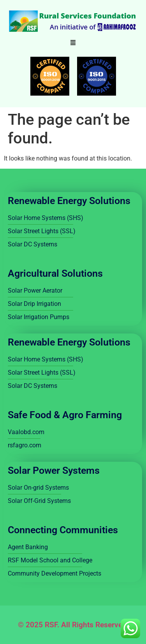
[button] (73, 43)
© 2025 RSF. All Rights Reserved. (73, 625)
